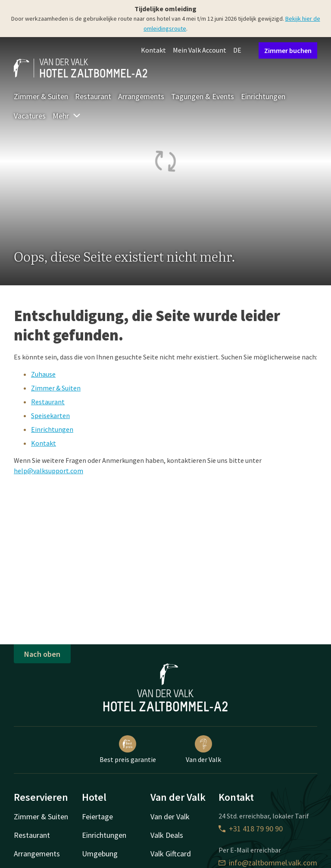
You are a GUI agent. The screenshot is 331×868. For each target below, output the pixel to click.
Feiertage (97, 816)
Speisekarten (50, 415)
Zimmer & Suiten (41, 96)
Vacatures (30, 116)
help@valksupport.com (48, 471)
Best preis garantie (128, 749)
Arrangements (141, 96)
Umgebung (100, 854)
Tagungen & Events (203, 96)
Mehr (67, 116)
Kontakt (153, 50)
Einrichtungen (263, 96)
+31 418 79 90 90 (251, 829)
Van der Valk (203, 749)
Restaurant (93, 96)
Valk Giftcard (171, 854)
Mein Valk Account (200, 50)
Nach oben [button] (42, 654)
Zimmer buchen (288, 50)
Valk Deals (167, 835)
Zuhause (43, 374)
